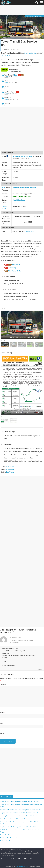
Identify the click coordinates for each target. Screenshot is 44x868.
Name (2, 713)
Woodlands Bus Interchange (22, 156)
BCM (4, 187)
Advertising (38, 859)
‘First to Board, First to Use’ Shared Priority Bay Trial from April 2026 (21, 810)
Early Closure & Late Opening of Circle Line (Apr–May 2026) (18, 827)
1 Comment (15, 49)
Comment (4, 684)
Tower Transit (39, 16)
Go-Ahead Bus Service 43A (8, 841)
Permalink (15, 643)
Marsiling (12, 268)
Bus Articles (10, 472)
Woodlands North (14, 271)
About (3, 859)
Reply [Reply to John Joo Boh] (40, 669)
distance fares (29, 231)
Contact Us (9, 859)
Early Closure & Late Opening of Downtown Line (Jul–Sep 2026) (20, 802)
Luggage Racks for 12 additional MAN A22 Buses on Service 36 (19, 813)
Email (2, 724)
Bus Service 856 (6, 56)
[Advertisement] (22, 10)
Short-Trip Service (30, 53)
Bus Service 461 (5, 835)
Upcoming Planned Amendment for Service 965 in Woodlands (19, 816)
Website (3, 733)
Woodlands (16, 265)
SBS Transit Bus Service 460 (9, 838)
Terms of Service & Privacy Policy (23, 859)
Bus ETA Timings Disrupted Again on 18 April (14, 819)
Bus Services (29, 16)
